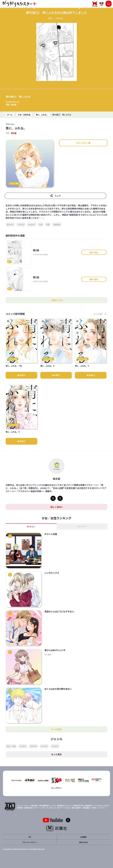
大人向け (44, 746)
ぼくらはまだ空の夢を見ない (58, 689)
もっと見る (57, 729)
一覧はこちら (57, 300)
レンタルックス (52, 573)
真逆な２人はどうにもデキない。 (60, 611)
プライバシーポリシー (30, 842)
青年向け (10, 224)
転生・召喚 (11, 746)
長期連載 (57, 224)
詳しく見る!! (56, 507)
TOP (30, 837)
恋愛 (41, 224)
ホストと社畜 (51, 534)
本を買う (21, 375)
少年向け (23, 746)
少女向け (21, 224)
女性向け (32, 224)
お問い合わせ (83, 842)
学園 (48, 224)
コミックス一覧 (83, 143)
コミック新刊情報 (15, 314)
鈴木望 (14, 104)
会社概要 (83, 837)
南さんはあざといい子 (55, 650)
